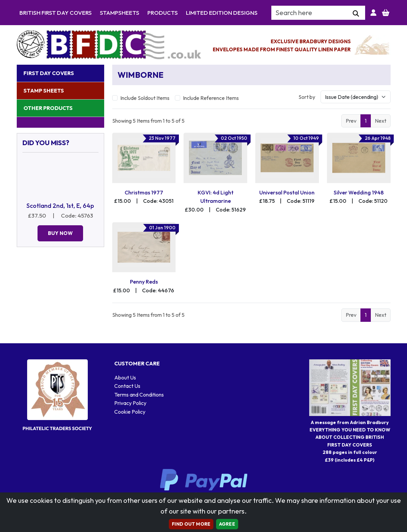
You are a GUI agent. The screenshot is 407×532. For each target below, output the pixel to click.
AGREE (227, 524)
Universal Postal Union (287, 192)
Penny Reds (144, 282)
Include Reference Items (211, 98)
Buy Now (60, 233)
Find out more (191, 524)
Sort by (307, 97)
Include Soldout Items (145, 98)
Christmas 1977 (144, 192)
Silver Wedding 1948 (359, 192)
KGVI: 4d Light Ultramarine (216, 197)
